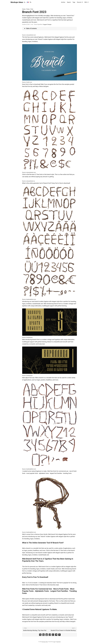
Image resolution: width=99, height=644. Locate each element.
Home (24, 9)
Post (32, 9)
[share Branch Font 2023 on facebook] (50, 635)
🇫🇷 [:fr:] (28, 2)
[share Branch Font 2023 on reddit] (47, 635)
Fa (31, 2)
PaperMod (58, 642)
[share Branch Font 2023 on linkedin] (43, 635)
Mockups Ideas (17, 2)
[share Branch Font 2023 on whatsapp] (53, 635)
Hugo (54, 642)
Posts (28, 9)
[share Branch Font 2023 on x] (40, 635)
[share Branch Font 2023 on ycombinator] (59, 635)
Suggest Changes (47, 24)
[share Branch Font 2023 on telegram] (56, 635)
